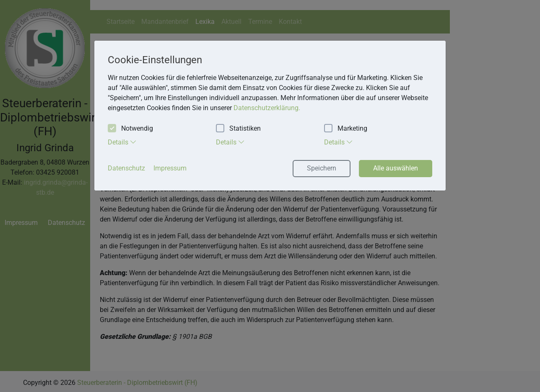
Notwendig (130, 129)
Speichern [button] (322, 168)
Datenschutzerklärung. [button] (267, 108)
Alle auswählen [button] (396, 168)
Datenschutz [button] (126, 168)
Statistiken (238, 129)
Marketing (346, 129)
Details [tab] (122, 142)
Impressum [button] (170, 168)
